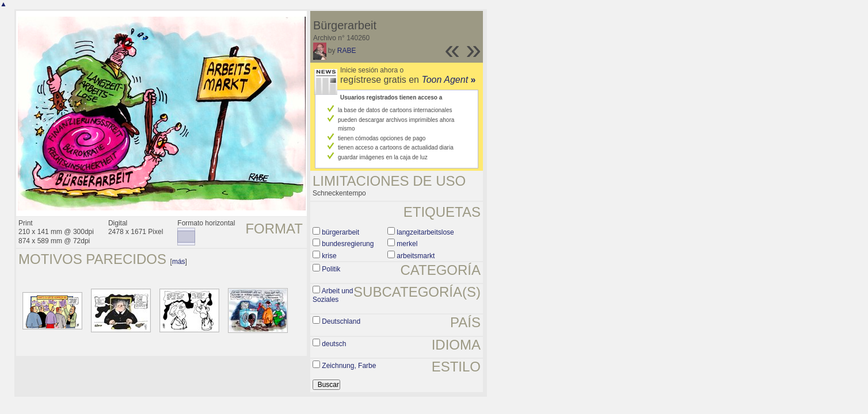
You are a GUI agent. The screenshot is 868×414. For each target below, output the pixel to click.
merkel (407, 244)
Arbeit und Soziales (333, 296)
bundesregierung (348, 244)
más (179, 262)
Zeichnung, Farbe (349, 366)
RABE (347, 51)
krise (329, 256)
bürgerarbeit (340, 232)
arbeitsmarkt (416, 256)
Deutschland (341, 321)
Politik (331, 269)
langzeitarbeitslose (425, 232)
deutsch (334, 344)
